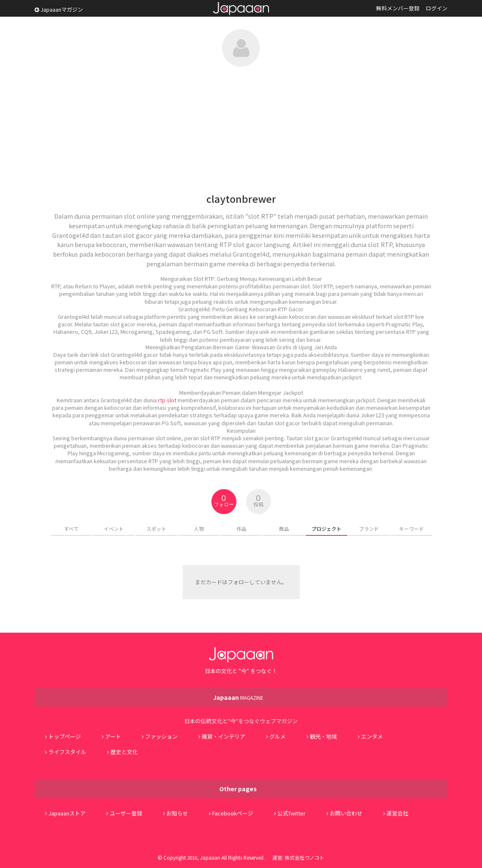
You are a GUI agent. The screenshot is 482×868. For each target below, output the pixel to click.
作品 (241, 529)
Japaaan (241, 9)
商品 (284, 529)
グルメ (277, 736)
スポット (156, 529)
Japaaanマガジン (59, 9)
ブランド (369, 529)
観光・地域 (323, 736)
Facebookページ (233, 813)
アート (113, 736)
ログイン (437, 8)
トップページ (65, 736)
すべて (72, 529)
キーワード (412, 529)
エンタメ (372, 736)
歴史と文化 (124, 752)
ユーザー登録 (126, 813)
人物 (199, 529)
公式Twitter (291, 813)
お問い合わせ (346, 813)
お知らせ (177, 813)
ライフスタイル (67, 752)
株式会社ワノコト (305, 857)
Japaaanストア (67, 813)
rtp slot (167, 400)
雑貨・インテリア (223, 736)
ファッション (161, 736)
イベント (114, 529)
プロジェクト (326, 529)
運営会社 (397, 813)
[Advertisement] (241, 129)
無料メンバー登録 (398, 8)
